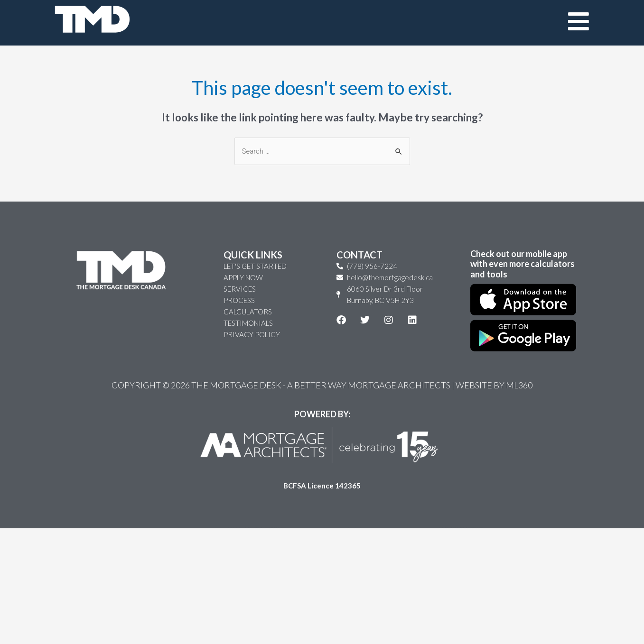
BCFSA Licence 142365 (322, 502)
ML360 (519, 402)
